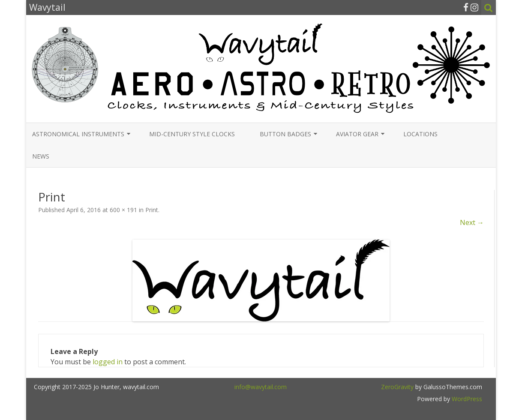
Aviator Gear (357, 134)
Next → (472, 222)
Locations (420, 134)
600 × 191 (123, 210)
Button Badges (285, 134)
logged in (108, 362)
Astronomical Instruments (78, 134)
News (41, 156)
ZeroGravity (397, 387)
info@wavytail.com (261, 387)
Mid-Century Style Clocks (192, 134)
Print (152, 210)
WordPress (466, 399)
